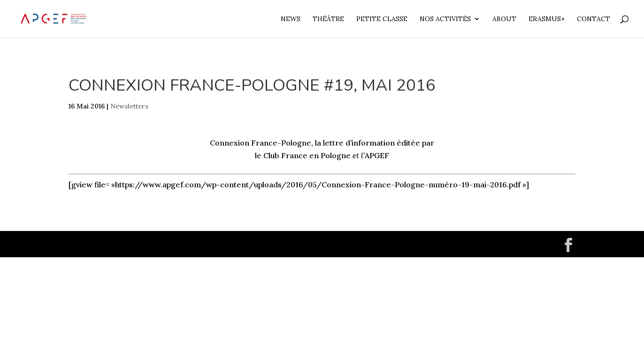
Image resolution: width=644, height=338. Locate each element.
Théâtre (328, 19)
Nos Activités (445, 19)
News (291, 19)
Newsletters (129, 106)
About (504, 19)
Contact (594, 19)
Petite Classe (382, 19)
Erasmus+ (547, 19)
